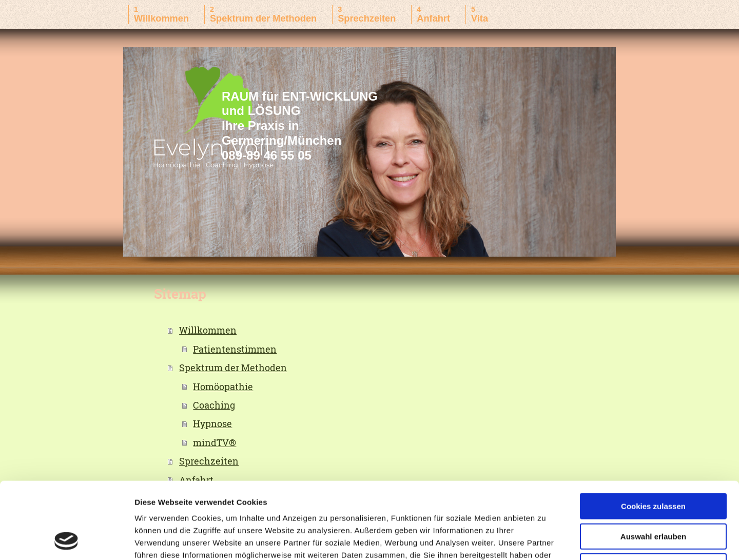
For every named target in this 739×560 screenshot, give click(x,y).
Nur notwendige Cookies (653, 495)
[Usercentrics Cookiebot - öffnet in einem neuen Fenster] (66, 540)
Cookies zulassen (653, 435)
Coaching (214, 405)
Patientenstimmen (235, 349)
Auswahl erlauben (653, 465)
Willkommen (208, 330)
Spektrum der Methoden (233, 368)
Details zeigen (546, 540)
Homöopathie (223, 387)
